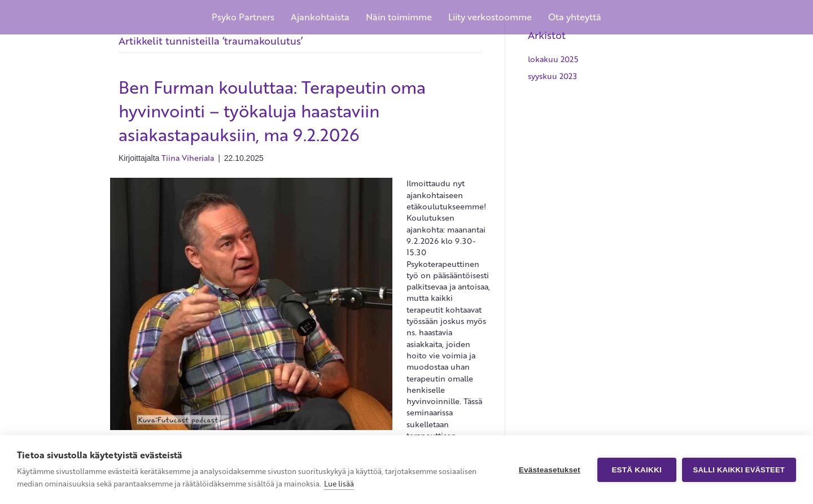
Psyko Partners (243, 17)
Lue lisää (339, 484)
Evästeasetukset (550, 470)
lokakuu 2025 (553, 59)
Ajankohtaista (320, 17)
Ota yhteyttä (575, 17)
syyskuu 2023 (552, 76)
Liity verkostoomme (490, 17)
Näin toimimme (399, 17)
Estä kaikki (636, 470)
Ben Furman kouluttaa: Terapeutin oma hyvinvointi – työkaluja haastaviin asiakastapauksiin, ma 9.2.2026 (272, 111)
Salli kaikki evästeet (739, 470)
